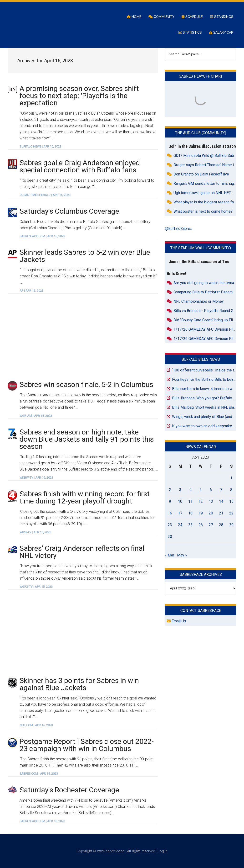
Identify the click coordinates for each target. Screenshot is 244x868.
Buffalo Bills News (201, 359)
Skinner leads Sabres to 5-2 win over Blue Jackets (85, 256)
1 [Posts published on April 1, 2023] (231, 478)
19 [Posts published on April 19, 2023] (201, 513)
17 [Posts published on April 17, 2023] (180, 513)
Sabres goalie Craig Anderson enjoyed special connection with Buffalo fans (80, 166)
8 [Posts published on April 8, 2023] (231, 490)
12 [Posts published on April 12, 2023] (201, 501)
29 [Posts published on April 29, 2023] (231, 525)
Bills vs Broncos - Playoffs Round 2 (203, 311)
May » (182, 555)
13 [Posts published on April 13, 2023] (211, 501)
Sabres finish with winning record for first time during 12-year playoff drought (85, 497)
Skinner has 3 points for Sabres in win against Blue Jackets (79, 684)
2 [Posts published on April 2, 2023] (170, 490)
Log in (163, 851)
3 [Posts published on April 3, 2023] (180, 490)
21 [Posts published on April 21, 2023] (221, 513)
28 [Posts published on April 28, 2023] (221, 525)
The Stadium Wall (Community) (201, 248)
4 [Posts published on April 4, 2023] (191, 490)
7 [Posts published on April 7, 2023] (221, 490)
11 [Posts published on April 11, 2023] (190, 501)
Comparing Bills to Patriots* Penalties (205, 292)
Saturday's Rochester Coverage (69, 790)
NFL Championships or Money (199, 301)
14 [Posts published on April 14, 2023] (221, 501)
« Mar (170, 555)
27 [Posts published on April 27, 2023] (211, 525)
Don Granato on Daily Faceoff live (201, 174)
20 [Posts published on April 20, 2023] (211, 513)
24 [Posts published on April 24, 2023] (180, 525)
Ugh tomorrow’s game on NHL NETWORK (208, 193)
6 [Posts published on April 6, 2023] (211, 490)
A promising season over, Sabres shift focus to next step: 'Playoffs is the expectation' (79, 96)
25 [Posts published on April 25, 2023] (190, 525)
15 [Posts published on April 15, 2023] (231, 501)
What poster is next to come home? (203, 211)
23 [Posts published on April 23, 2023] (170, 525)
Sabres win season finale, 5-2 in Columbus (86, 384)
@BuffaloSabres (179, 229)
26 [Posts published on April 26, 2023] (201, 525)
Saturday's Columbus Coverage (69, 211)
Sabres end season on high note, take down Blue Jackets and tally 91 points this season (87, 439)
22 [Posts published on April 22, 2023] (231, 513)
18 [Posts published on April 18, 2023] (190, 513)
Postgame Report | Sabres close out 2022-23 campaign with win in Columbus (87, 745)
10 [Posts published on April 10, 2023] (180, 501)
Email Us (176, 621)
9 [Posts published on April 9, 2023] (170, 501)
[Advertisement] (83, 337)
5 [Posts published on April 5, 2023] (201, 490)
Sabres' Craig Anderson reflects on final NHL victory (82, 552)
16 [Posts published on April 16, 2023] (170, 513)
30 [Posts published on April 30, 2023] (170, 537)
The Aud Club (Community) (201, 133)
